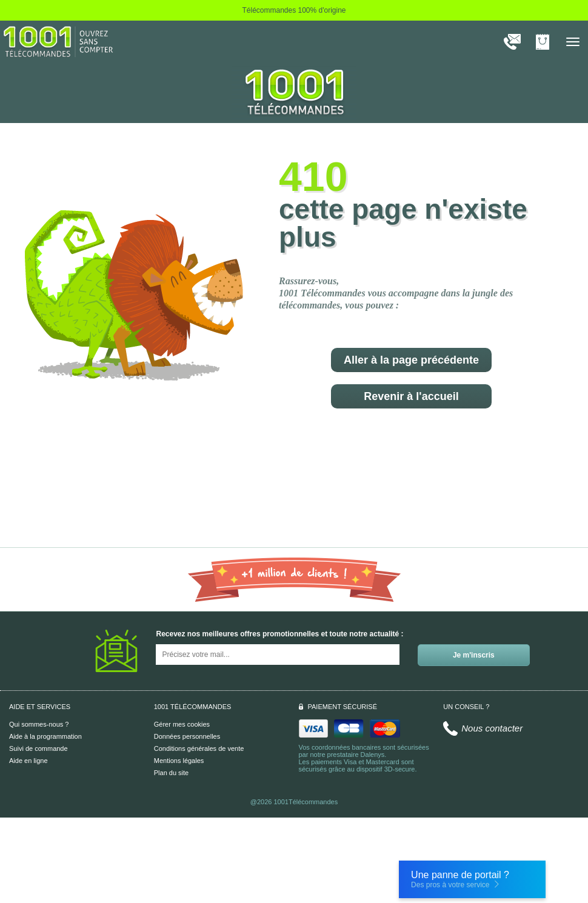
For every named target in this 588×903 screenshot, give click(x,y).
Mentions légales (179, 761)
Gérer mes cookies (182, 724)
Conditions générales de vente (199, 748)
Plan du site (171, 773)
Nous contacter (492, 728)
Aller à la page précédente (411, 360)
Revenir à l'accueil (411, 396)
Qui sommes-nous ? (39, 724)
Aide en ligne (28, 761)
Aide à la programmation (45, 736)
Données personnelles (187, 736)
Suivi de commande (38, 748)
